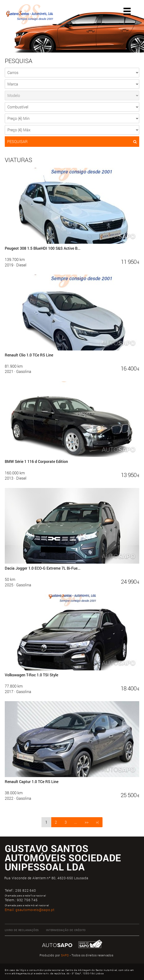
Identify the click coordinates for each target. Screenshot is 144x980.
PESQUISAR (72, 142)
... (76, 822)
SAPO (65, 955)
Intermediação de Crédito (66, 930)
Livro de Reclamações (22, 930)
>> (87, 822)
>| (97, 822)
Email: (30, 910)
